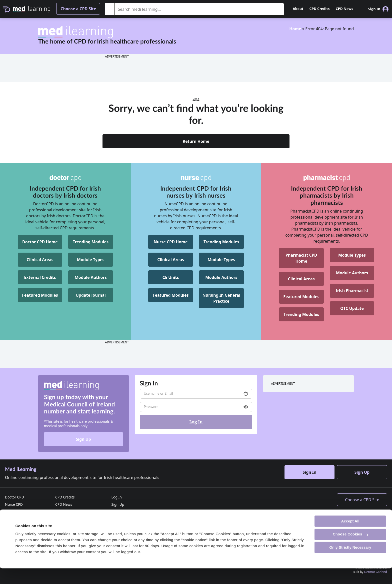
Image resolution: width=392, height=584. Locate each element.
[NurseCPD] (196, 178)
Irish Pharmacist (352, 291)
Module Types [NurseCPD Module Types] (221, 260)
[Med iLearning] (31, 9)
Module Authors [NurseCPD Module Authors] (221, 277)
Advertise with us (69, 512)
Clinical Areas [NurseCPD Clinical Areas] (171, 260)
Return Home (196, 141)
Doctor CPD (14, 497)
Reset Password (124, 512)
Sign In (310, 472)
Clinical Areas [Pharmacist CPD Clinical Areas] (301, 279)
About (298, 9)
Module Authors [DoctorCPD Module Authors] (91, 277)
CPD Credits (320, 9)
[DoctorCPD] (65, 178)
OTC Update (352, 308)
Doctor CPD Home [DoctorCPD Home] (40, 242)
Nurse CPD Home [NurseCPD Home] (171, 242)
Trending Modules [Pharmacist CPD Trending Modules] (301, 314)
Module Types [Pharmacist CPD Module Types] (352, 255)
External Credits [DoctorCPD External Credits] (40, 277)
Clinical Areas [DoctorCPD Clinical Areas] (40, 260)
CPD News (344, 9)
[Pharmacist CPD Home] (301, 258)
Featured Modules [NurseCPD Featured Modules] (171, 295)
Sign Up (83, 439)
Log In (116, 497)
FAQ (115, 519)
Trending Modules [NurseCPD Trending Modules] (221, 242)
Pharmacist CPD (18, 512)
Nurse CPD (14, 504)
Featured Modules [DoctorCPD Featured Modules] (40, 295)
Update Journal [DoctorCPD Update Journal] (91, 295)
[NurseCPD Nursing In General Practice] (221, 298)
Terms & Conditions (71, 519)
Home (295, 29)
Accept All (350, 537)
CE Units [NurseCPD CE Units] (171, 277)
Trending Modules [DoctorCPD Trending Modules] (91, 242)
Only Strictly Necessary (350, 563)
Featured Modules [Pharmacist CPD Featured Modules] (301, 297)
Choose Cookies (350, 550)
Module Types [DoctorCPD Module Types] (91, 260)
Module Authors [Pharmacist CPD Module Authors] (352, 273)
